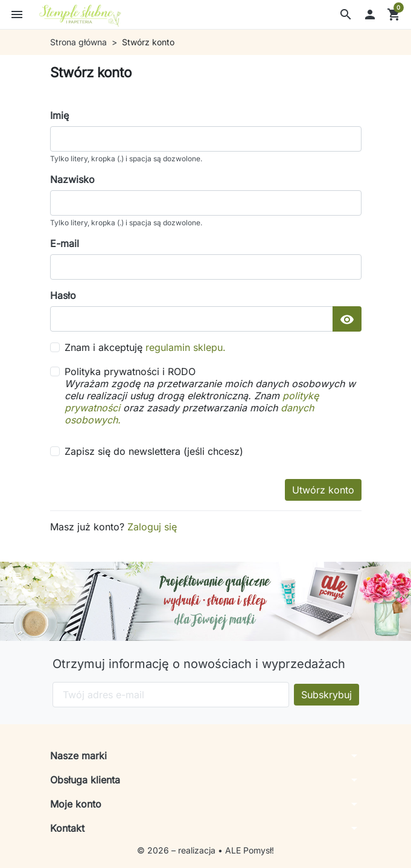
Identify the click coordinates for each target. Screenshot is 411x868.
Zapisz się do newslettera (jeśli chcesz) (154, 451)
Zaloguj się (152, 527)
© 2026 (154, 850)
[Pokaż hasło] (347, 319)
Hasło (63, 295)
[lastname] (206, 203)
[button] (346, 14)
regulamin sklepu (184, 347)
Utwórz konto (323, 490)
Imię (59, 115)
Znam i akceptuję (145, 347)
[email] (206, 267)
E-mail (65, 243)
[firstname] (206, 139)
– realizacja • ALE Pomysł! (223, 850)
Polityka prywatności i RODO (213, 396)
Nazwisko (72, 179)
